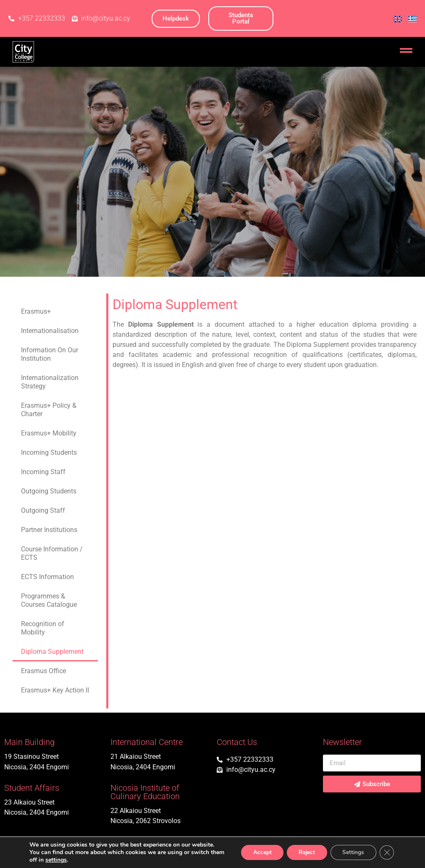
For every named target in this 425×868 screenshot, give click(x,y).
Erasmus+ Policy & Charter (49, 410)
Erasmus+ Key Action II (55, 690)
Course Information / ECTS (52, 553)
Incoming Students (49, 452)
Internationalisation (50, 331)
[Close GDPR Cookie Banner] (386, 852)
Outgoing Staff (43, 510)
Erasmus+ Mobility (49, 433)
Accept (257, 852)
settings (71, 860)
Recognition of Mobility (43, 628)
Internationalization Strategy (50, 382)
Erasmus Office (43, 671)
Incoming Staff (43, 472)
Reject (304, 852)
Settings (352, 852)
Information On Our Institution (50, 354)
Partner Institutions (49, 530)
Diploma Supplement (52, 652)
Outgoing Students (49, 491)
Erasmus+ (36, 311)
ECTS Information (47, 577)
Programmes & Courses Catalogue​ (49, 600)
